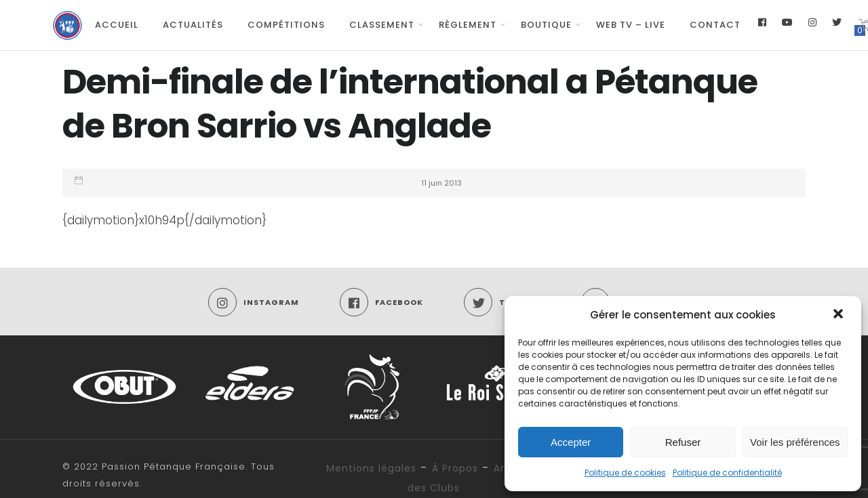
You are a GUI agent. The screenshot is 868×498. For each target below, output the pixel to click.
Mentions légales (371, 468)
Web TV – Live (631, 25)
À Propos (455, 468)
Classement (382, 25)
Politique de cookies (625, 473)
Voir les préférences (795, 442)
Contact (715, 25)
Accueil (117, 25)
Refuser (683, 442)
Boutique (546, 25)
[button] (840, 315)
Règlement (468, 25)
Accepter (571, 442)
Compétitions (286, 25)
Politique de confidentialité (727, 473)
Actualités (193, 25)
